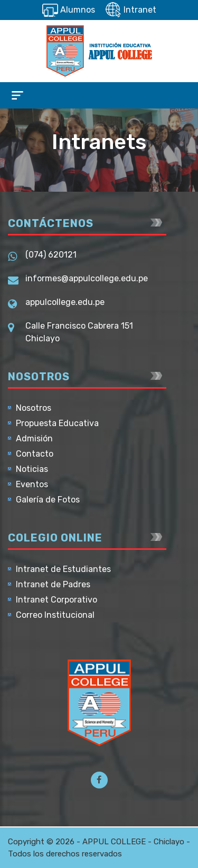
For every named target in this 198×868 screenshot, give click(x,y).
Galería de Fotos (48, 500)
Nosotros (34, 408)
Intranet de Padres (53, 584)
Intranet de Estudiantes (63, 569)
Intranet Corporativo (56, 600)
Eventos (32, 484)
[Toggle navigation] (17, 95)
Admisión (34, 438)
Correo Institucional (55, 615)
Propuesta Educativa (57, 423)
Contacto (35, 454)
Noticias (32, 469)
